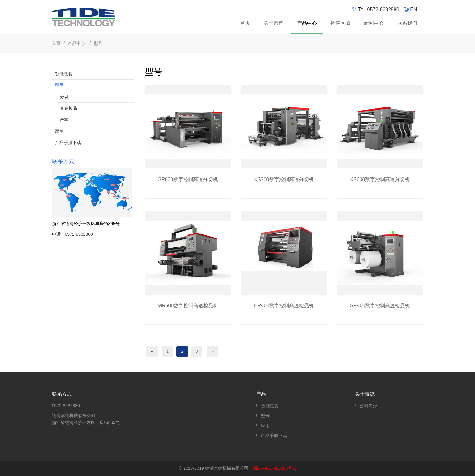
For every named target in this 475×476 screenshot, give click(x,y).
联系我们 (407, 23)
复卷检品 (68, 108)
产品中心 (308, 24)
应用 (59, 131)
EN (413, 9)
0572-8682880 (383, 9)
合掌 (64, 120)
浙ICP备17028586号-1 (274, 468)
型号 (98, 43)
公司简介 (368, 406)
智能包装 (64, 74)
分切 (64, 97)
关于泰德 (274, 23)
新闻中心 (374, 23)
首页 (245, 23)
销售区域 (340, 23)
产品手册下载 (68, 142)
